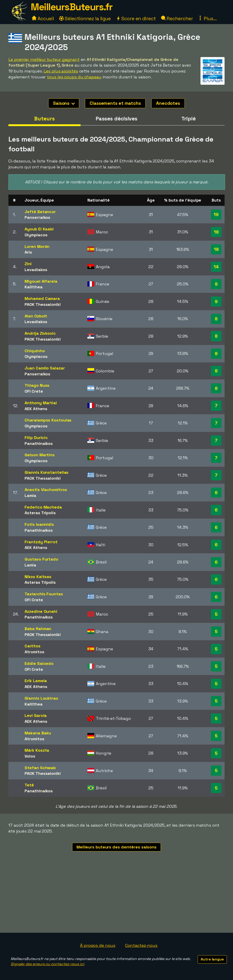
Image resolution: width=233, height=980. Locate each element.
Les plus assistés (61, 71)
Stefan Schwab (40, 768)
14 (216, 267)
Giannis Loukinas (41, 698)
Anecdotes (168, 103)
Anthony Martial (41, 403)
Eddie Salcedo (39, 663)
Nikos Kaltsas (38, 577)
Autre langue (212, 959)
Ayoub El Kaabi (39, 229)
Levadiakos (36, 270)
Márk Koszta (37, 750)
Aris (28, 252)
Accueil (43, 19)
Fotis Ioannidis (39, 524)
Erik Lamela (36, 681)
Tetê (29, 785)
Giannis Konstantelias (47, 472)
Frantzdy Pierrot (41, 542)
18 (216, 232)
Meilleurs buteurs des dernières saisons (116, 847)
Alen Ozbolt (36, 316)
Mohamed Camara (42, 298)
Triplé (188, 119)
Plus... (207, 19)
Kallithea (33, 287)
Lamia (30, 495)
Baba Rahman (38, 629)
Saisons (64, 103)
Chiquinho (35, 351)
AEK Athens (36, 409)
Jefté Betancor (40, 212)
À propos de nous (98, 945)
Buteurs (44, 119)
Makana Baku (38, 733)
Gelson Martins (40, 455)
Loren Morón (37, 246)
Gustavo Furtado (41, 559)
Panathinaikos (39, 443)
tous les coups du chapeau (74, 77)
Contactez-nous (141, 945)
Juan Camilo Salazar (45, 368)
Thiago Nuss (37, 385)
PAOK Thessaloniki (43, 304)
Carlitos (32, 646)
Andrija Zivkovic (40, 333)
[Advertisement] (116, 899)
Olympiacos (36, 235)
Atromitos (34, 652)
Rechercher (177, 19)
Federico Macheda (43, 507)
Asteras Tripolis (40, 513)
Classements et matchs (115, 103)
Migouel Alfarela (41, 281)
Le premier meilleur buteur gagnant (44, 59)
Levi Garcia (36, 715)
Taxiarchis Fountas (44, 594)
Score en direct (136, 19)
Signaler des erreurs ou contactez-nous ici (47, 964)
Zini (28, 264)
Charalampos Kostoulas (48, 420)
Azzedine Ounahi (41, 611)
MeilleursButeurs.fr (72, 7)
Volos (30, 756)
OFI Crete (34, 391)
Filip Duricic (36, 438)
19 (216, 214)
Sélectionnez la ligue (85, 19)
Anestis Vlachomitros (46, 490)
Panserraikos (37, 217)
